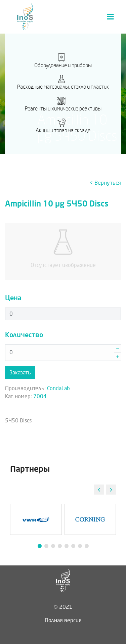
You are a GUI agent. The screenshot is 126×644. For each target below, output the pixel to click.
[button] (111, 490)
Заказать (20, 373)
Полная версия (63, 620)
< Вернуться (105, 183)
